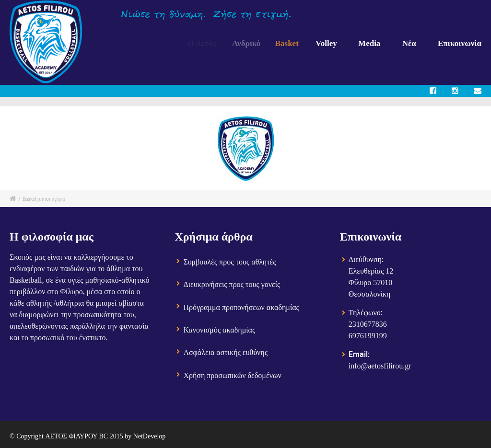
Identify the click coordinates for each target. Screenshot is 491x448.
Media (369, 43)
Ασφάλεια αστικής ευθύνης (225, 352)
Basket (291, 43)
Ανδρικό (250, 43)
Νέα (409, 43)
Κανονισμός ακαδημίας (219, 330)
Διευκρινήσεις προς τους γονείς (232, 284)
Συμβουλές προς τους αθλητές (229, 262)
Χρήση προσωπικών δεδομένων (232, 375)
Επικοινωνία (460, 43)
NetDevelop (150, 436)
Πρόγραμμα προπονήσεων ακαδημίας (241, 307)
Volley (328, 43)
